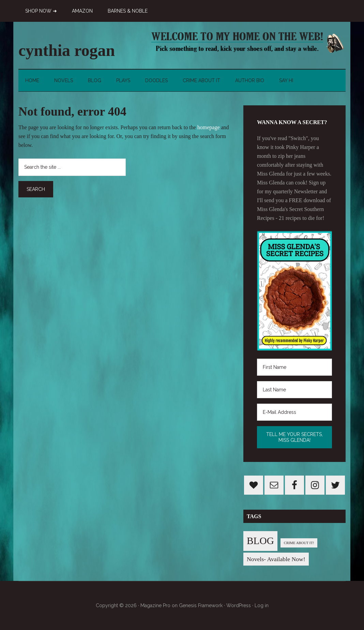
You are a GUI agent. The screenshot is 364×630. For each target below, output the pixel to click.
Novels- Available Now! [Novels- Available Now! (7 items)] (276, 559)
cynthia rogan (67, 50)
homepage (209, 127)
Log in (262, 605)
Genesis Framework (201, 605)
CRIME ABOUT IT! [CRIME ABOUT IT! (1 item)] (299, 543)
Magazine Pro (155, 605)
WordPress (239, 605)
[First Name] (294, 367)
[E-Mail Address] (294, 412)
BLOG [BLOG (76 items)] (260, 541)
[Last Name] (294, 390)
